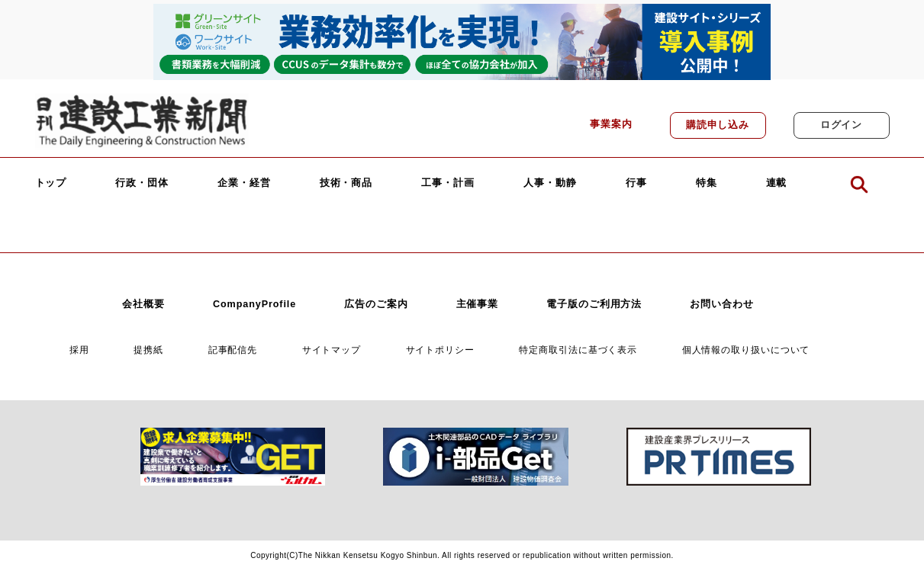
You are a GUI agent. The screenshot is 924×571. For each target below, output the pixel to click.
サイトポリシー (440, 350)
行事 (636, 183)
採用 (79, 350)
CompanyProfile (254, 304)
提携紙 (148, 350)
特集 (707, 183)
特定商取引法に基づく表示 (578, 350)
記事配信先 (233, 350)
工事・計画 (448, 183)
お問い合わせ (721, 304)
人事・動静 (550, 183)
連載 (777, 183)
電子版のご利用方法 (594, 304)
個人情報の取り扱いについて (746, 350)
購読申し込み (718, 125)
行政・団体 (142, 183)
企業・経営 (244, 183)
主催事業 (478, 304)
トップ (51, 183)
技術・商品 (346, 183)
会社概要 (143, 304)
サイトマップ (332, 350)
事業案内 (611, 124)
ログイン (842, 125)
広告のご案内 (376, 304)
